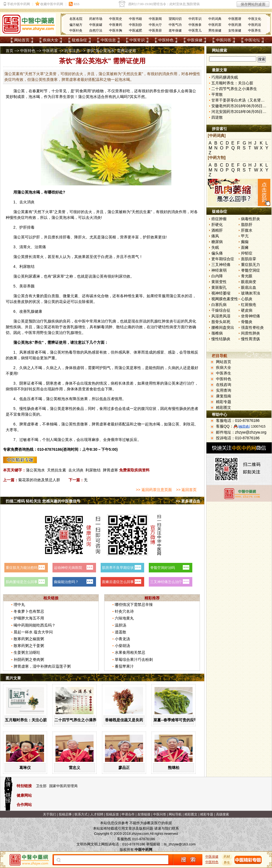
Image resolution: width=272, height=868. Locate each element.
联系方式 (81, 814)
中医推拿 (195, 25)
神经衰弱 (219, 270)
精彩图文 (224, 407)
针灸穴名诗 (124, 611)
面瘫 (245, 247)
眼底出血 (249, 287)
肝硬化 (217, 225)
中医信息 (108, 40)
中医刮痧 (135, 25)
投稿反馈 (112, 814)
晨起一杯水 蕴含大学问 (33, 632)
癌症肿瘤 (219, 219)
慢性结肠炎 (221, 339)
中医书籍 (135, 19)
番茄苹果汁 (124, 666)
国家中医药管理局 (63, 786)
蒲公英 (19, 91)
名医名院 (76, 19)
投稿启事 (65, 814)
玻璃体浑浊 (251, 293)
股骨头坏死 (221, 322)
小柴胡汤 (122, 646)
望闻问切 (175, 19)
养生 (157, 91)
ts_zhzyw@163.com (180, 844)
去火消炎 (76, 470)
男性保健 (215, 30)
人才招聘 (97, 814)
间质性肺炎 (251, 333)
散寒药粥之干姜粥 (29, 646)
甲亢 (245, 236)
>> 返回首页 (186, 490)
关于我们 (50, 814)
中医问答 (224, 40)
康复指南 (224, 396)
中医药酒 (235, 25)
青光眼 (247, 276)
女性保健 (235, 30)
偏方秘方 (76, 25)
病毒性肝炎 (251, 219)
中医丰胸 (116, 30)
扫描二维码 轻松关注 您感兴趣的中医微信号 (43, 501)
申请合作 (128, 814)
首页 (10, 51)
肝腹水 (247, 230)
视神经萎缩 (221, 293)
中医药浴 (255, 25)
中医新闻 (155, 19)
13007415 (258, 427)
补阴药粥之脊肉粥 (29, 660)
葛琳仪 (25, 768)
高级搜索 (222, 814)
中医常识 (137, 40)
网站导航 (175, 814)
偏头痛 (217, 253)
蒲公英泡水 (35, 470)
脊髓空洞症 (251, 270)
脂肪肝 (247, 225)
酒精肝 (217, 230)
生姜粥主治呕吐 (27, 652)
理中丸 (19, 605)
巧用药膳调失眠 (225, 77)
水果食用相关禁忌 (130, 652)
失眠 (215, 247)
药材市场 (96, 19)
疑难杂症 (79, 40)
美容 (23, 286)
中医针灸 (76, 30)
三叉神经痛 (221, 265)
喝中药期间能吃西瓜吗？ (35, 625)
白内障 (217, 276)
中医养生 (255, 30)
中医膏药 (116, 25)
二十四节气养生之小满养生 (77, 720)
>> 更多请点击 (188, 501)
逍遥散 (120, 632)
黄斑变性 (219, 282)
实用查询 (224, 390)
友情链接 (144, 814)
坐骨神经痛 (251, 316)
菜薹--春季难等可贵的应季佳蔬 (179, 720)
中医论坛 (252, 40)
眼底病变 (249, 282)
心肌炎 (247, 299)
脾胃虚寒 (110, 470)
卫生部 (41, 786)
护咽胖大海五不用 (29, 618)
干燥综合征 (221, 310)
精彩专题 (224, 402)
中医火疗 (155, 25)
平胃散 (217, 94)
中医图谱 (235, 19)
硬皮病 (247, 310)
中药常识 (195, 19)
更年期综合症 (223, 259)
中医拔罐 (96, 25)
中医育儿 (195, 30)
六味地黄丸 (124, 618)
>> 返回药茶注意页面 (154, 490)
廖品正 (124, 768)
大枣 (10, 430)
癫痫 (245, 242)
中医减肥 (135, 30)
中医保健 (195, 40)
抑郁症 (247, 253)
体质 (126, 383)
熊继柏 (174, 768)
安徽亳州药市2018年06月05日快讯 (241, 106)
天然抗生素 (57, 470)
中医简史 (116, 19)
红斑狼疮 (249, 305)
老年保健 (175, 30)
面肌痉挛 (249, 259)
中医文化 (255, 19)
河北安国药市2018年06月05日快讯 (241, 112)
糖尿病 (217, 242)
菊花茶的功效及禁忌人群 (39, 480)
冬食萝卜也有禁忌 (29, 611)
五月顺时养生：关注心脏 (26, 720)
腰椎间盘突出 (223, 327)
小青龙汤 (122, 639)
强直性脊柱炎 (252, 327)
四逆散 (217, 117)
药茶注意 (72, 51)
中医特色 (166, 40)
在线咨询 (224, 385)
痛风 (215, 236)
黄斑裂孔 (219, 287)
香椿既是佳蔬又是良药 (124, 720)
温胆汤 (120, 625)
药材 (227, 857)
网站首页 (22, 40)
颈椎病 (217, 333)
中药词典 (215, 19)
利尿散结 (93, 470)
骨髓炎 (247, 322)
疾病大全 (51, 40)
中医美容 (155, 30)
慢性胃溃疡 (251, 339)
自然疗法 (96, 30)
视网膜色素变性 (225, 299)
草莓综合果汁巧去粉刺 (134, 660)
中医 (82, 321)
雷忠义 (75, 768)
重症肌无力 (251, 265)
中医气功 (175, 25)
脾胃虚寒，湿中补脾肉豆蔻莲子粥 (42, 666)
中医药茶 (215, 25)
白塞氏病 (219, 305)
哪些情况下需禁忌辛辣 (134, 605)
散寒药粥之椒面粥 (29, 639)
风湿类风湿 (221, 316)
